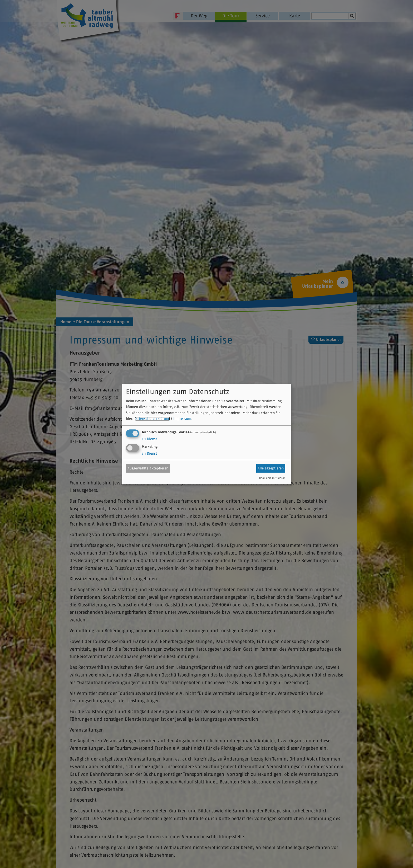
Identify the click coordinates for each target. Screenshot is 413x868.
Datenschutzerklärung (152, 419)
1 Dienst (149, 439)
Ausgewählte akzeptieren (148, 468)
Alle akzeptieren (271, 468)
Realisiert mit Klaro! (272, 478)
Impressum (182, 419)
